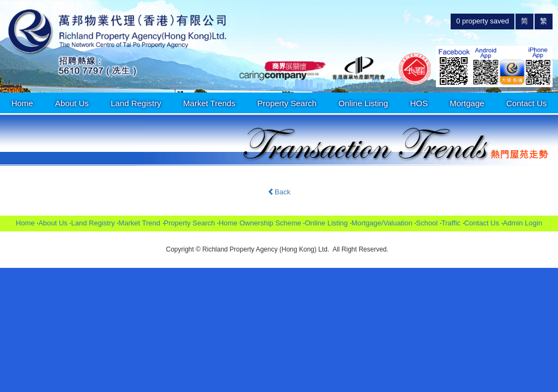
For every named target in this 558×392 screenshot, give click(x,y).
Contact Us (526, 103)
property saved (483, 21)
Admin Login (523, 223)
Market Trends (209, 103)
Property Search (287, 103)
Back (279, 192)
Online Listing (363, 103)
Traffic (451, 223)
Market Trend (139, 223)
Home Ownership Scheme (260, 223)
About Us (72, 103)
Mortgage (467, 103)
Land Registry (136, 103)
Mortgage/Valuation (382, 223)
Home (22, 103)
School (427, 223)
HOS (419, 103)
